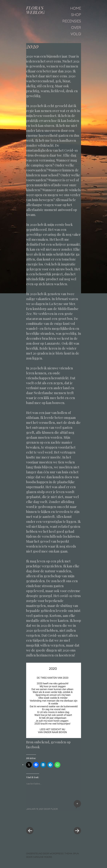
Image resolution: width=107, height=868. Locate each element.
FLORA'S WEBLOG (35, 10)
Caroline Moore (42, 857)
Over (76, 27)
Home (76, 8)
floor (54, 809)
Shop (76, 15)
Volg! (76, 34)
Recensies (72, 21)
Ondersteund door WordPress (45, 853)
